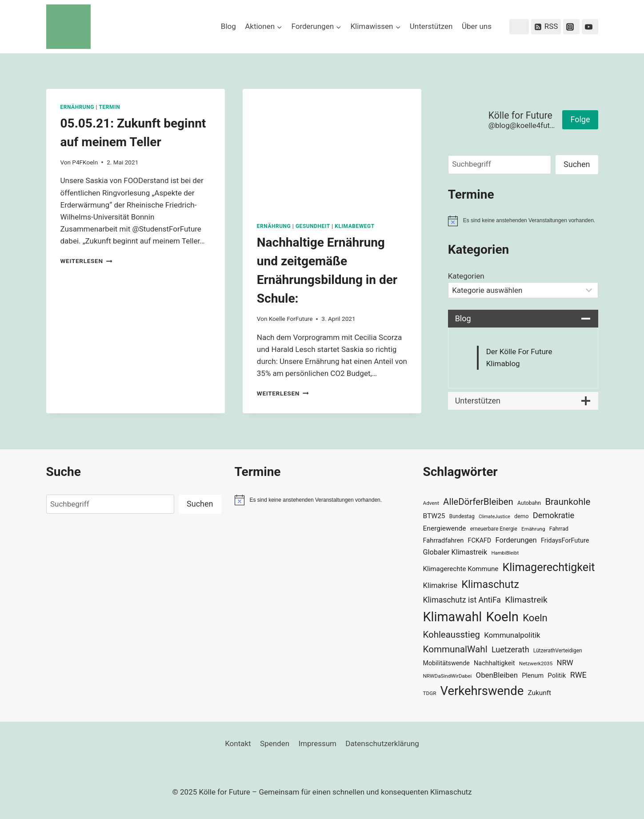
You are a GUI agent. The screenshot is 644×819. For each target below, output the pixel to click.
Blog (228, 26)
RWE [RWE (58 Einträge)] (578, 675)
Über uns (477, 26)
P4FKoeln (85, 162)
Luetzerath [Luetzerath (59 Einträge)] (510, 649)
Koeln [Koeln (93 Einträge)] (535, 618)
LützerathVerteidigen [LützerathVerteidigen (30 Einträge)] (558, 651)
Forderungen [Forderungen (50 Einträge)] (516, 540)
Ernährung (78, 107)
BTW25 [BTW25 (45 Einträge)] (434, 516)
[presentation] (332, 148)
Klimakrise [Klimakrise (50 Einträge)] (440, 585)
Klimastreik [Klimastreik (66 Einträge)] (526, 600)
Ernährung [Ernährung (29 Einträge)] (533, 529)
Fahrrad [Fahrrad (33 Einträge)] (559, 529)
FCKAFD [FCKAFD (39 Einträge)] (480, 540)
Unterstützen (431, 26)
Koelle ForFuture (291, 319)
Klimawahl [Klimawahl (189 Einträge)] (453, 617)
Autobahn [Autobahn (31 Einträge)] (529, 503)
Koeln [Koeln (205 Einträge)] (502, 617)
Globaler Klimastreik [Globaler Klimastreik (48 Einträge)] (455, 552)
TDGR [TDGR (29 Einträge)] (430, 693)
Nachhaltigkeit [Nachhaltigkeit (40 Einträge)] (494, 663)
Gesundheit (313, 226)
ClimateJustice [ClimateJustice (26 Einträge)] (494, 517)
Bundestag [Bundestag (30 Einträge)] (462, 516)
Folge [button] (580, 119)
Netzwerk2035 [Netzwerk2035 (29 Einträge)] (536, 663)
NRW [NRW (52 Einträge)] (565, 663)
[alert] (523, 221)
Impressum (317, 743)
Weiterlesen (86, 261)
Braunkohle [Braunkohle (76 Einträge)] (568, 502)
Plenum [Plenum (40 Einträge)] (533, 676)
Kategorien (466, 276)
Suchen (577, 164)
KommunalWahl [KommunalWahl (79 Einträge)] (455, 649)
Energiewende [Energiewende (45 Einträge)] (445, 528)
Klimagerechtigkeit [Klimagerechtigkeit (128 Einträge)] (549, 567)
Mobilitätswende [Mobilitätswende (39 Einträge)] (446, 663)
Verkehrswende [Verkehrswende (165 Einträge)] (482, 691)
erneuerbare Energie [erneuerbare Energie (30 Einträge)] (494, 529)
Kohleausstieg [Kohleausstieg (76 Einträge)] (452, 635)
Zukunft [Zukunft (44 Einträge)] (539, 693)
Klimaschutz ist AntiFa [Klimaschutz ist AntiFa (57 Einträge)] (462, 600)
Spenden (275, 743)
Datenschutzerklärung (382, 743)
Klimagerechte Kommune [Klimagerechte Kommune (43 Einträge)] (461, 569)
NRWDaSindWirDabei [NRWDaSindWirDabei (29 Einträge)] (448, 676)
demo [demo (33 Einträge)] (521, 516)
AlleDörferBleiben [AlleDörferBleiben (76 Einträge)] (478, 502)
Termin (110, 107)
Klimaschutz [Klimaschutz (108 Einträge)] (490, 584)
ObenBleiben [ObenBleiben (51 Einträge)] (497, 675)
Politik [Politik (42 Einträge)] (557, 675)
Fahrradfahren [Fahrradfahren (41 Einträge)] (444, 540)
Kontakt (238, 743)
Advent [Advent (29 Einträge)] (431, 503)
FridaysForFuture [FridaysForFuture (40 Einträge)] (565, 541)
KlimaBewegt (354, 226)
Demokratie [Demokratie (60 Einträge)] (554, 515)
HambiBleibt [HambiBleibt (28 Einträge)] (505, 553)
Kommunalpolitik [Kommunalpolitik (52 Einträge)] (512, 635)
